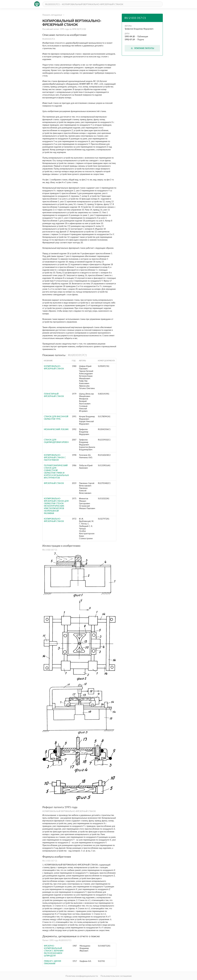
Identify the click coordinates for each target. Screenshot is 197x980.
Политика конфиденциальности (82, 976)
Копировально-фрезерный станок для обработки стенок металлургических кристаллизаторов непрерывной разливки (56, 506)
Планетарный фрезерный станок (54, 395)
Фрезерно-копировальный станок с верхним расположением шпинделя (54, 951)
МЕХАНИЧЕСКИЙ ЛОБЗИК (56, 429)
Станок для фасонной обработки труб (56, 418)
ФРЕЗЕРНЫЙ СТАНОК (54, 483)
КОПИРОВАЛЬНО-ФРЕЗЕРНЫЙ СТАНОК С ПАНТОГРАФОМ (55, 457)
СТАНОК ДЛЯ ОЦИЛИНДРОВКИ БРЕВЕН (56, 441)
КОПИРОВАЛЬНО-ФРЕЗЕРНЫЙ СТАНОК (54, 520)
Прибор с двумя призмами (52, 962)
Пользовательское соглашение (116, 976)
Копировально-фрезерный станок (54, 367)
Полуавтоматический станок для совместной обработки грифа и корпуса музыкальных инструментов (56, 472)
